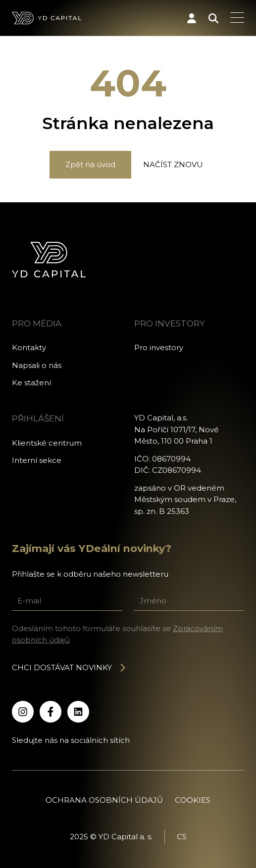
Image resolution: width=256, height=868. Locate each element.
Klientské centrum (47, 443)
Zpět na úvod (90, 164)
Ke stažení (31, 383)
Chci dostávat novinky (69, 667)
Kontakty (29, 347)
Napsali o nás (37, 365)
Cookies (193, 800)
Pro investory (159, 347)
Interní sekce (37, 460)
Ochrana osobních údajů (104, 800)
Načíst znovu (173, 164)
